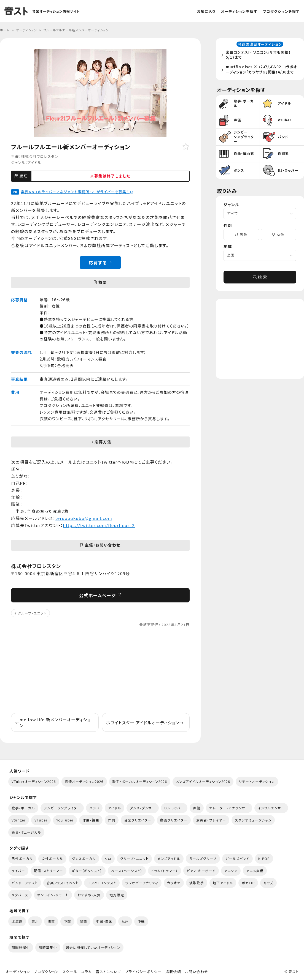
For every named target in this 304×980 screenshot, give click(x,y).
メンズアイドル (169, 858)
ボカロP (248, 883)
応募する (100, 263)
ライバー (18, 871)
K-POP (264, 858)
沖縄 (141, 921)
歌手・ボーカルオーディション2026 (140, 781)
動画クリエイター (174, 820)
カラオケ (174, 883)
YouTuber (65, 820)
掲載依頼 (173, 972)
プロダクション (46, 972)
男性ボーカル (22, 858)
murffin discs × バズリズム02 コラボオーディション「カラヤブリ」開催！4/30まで (261, 73)
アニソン (231, 871)
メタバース (20, 895)
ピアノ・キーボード (201, 871)
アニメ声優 (255, 871)
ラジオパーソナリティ (142, 883)
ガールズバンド (237, 858)
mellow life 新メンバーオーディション (53, 722)
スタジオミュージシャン (253, 820)
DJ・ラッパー (174, 808)
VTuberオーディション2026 (34, 781)
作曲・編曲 (91, 820)
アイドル (34, 163)
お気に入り (206, 11)
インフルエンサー (271, 808)
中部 (67, 921)
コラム (86, 972)
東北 (35, 921)
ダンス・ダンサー (143, 808)
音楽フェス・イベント (63, 883)
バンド (94, 808)
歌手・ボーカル (23, 808)
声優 (197, 808)
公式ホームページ (100, 595)
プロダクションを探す (281, 11)
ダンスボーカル (84, 858)
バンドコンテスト (25, 883)
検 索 (260, 284)
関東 (51, 921)
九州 (125, 921)
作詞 (112, 820)
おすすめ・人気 (89, 895)
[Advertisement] (100, 670)
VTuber (41, 820)
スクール (70, 972)
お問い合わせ (197, 972)
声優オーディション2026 (84, 781)
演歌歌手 (197, 883)
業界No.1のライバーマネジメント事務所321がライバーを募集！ (77, 192)
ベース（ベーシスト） (127, 871)
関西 (84, 921)
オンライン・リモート (53, 895)
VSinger (19, 820)
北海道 (17, 921)
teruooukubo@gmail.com (84, 518)
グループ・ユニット (32, 613)
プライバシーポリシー (143, 972)
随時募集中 (48, 947)
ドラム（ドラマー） (165, 871)
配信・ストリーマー (49, 871)
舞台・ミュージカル (26, 832)
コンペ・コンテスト (102, 883)
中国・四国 (104, 921)
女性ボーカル (52, 858)
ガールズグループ (203, 858)
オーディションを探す (239, 11)
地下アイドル (223, 883)
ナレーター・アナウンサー (229, 808)
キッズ (268, 883)
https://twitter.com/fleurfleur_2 (99, 525)
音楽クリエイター (138, 820)
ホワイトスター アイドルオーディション (145, 723)
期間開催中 (21, 947)
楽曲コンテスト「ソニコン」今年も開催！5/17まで (260, 56)
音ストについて (108, 972)
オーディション (18, 972)
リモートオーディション (257, 781)
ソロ (108, 858)
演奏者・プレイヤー (211, 820)
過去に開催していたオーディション (93, 947)
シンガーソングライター (62, 808)
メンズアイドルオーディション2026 (203, 781)
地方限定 (117, 895)
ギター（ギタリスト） (87, 871)
